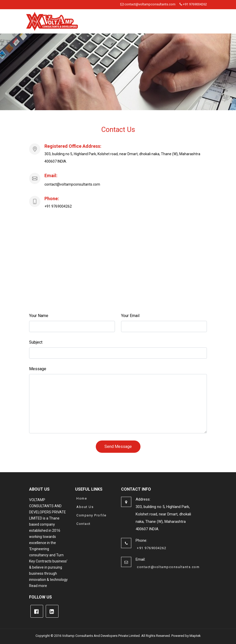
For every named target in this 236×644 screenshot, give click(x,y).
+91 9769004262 (193, 4)
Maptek (195, 636)
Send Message (118, 447)
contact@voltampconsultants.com (148, 4)
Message (38, 369)
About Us (85, 507)
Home (82, 498)
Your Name (39, 316)
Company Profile (91, 515)
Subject (36, 342)
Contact (84, 524)
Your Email (130, 316)
